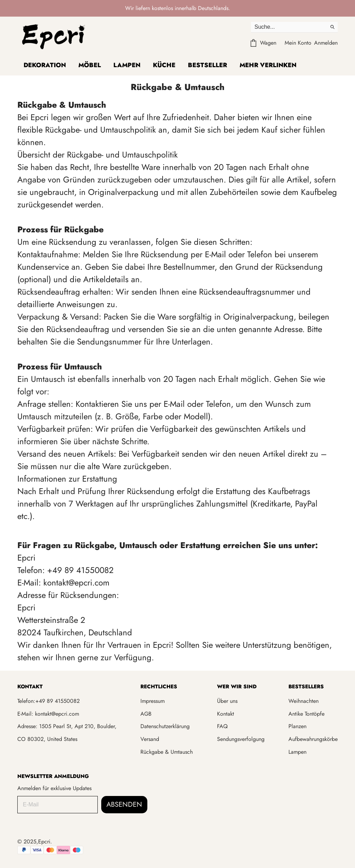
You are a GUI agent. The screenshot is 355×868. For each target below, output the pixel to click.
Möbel (90, 65)
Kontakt (226, 714)
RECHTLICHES (159, 687)
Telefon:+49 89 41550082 (49, 701)
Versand (150, 739)
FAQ (222, 726)
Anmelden (326, 43)
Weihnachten (304, 701)
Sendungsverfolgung (241, 739)
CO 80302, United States (47, 739)
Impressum (153, 701)
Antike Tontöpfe (306, 714)
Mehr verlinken (268, 65)
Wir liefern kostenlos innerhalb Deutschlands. (178, 8)
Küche (164, 65)
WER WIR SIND (237, 687)
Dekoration (45, 65)
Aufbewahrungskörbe (313, 739)
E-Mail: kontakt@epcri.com (48, 714)
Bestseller (207, 65)
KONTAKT (30, 687)
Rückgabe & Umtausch (167, 752)
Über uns (227, 701)
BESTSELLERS (306, 687)
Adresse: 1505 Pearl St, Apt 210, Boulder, (67, 726)
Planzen (297, 726)
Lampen (127, 65)
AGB (146, 714)
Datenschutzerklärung (165, 726)
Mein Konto (298, 43)
